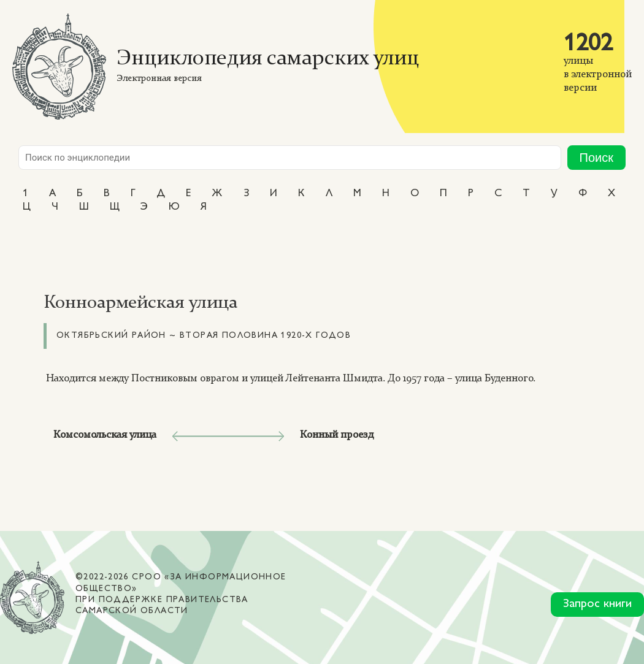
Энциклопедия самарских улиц (268, 59)
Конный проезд (337, 435)
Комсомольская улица (105, 435)
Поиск (596, 158)
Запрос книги (597, 604)
